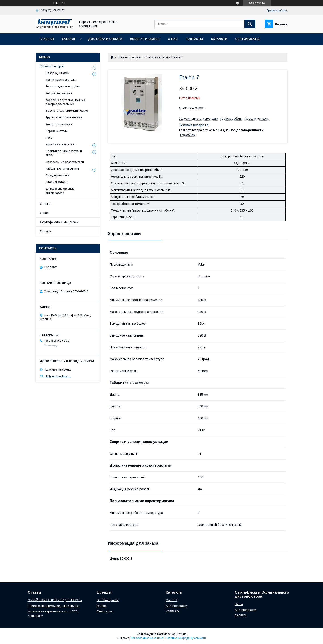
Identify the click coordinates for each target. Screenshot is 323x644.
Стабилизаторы (156, 57)
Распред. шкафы (58, 73)
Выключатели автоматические (67, 111)
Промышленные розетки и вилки (64, 153)
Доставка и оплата (105, 39)
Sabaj (239, 604)
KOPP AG (172, 611)
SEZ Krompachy (108, 600)
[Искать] (250, 24)
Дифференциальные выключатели (60, 191)
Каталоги (219, 39)
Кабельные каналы (59, 93)
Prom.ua (181, 634)
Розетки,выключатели (61, 144)
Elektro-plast (105, 611)
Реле (49, 138)
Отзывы (46, 231)
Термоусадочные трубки (63, 86)
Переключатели (57, 131)
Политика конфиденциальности (186, 638)
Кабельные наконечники (62, 169)
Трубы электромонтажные (64, 117)
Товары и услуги (129, 57)
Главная (47, 39)
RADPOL (241, 615)
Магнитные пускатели (61, 80)
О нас (173, 39)
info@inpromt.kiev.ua (58, 376)
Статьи (45, 204)
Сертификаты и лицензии (59, 222)
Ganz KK (172, 600)
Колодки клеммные (59, 124)
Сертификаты (247, 39)
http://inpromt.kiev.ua (57, 370)
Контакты (194, 39)
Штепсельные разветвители (65, 162)
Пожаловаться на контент (147, 638)
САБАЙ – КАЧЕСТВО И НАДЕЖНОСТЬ (55, 600)
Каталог (69, 39)
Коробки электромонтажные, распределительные (66, 102)
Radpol (102, 606)
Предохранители (57, 175)
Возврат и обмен (145, 39)
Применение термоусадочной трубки (53, 606)
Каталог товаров (52, 66)
